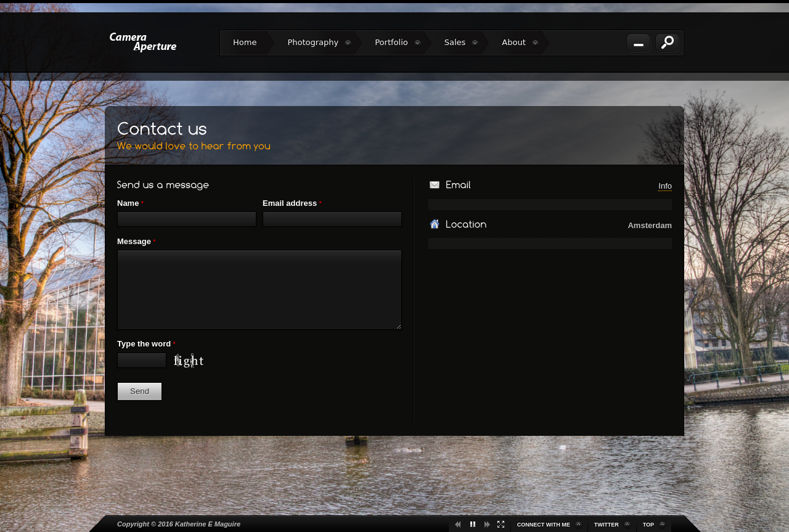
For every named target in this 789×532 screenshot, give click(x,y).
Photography (320, 43)
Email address (292, 203)
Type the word (146, 344)
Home (245, 42)
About (520, 43)
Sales (462, 43)
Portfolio (398, 43)
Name (130, 203)
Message (136, 241)
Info (665, 186)
